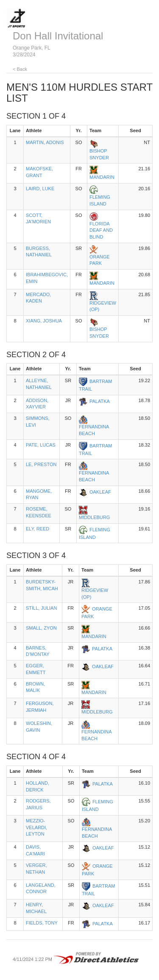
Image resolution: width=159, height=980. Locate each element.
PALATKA (100, 401)
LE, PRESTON (41, 464)
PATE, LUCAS (41, 445)
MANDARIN (102, 177)
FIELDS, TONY (42, 923)
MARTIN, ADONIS (45, 142)
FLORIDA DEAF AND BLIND (101, 230)
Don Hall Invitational (58, 36)
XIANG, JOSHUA (44, 321)
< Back (20, 69)
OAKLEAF (100, 492)
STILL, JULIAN (41, 608)
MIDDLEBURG (94, 517)
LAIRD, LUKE (40, 189)
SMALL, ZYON (41, 628)
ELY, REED (38, 529)
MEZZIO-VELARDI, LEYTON (36, 827)
